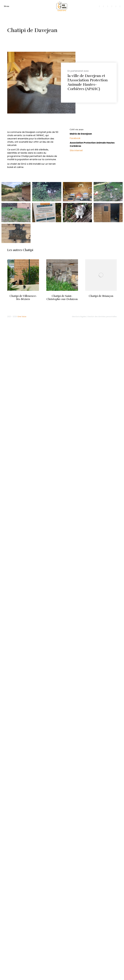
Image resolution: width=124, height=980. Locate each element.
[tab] (91, 130)
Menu (6, 6)
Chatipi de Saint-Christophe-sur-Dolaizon (62, 298)
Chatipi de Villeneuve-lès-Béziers (23, 298)
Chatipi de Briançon (101, 296)
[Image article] (23, 275)
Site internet (76, 150)
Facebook (75, 138)
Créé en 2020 (77, 129)
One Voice (22, 317)
